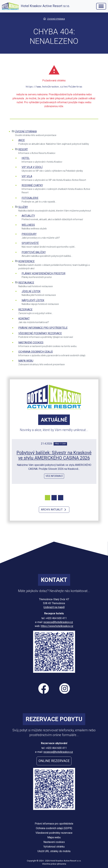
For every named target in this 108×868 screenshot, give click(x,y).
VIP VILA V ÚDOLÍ (32, 167)
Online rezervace (54, 761)
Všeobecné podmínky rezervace (40, 333)
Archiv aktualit (54, 510)
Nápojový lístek (33, 300)
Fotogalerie (30, 198)
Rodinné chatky (32, 185)
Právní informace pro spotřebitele (43, 328)
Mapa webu (26, 361)
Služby (23, 207)
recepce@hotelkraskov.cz (58, 622)
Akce (22, 140)
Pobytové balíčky (34, 252)
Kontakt (24, 319)
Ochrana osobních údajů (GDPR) (54, 828)
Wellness (28, 225)
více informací (54, 476)
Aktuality (28, 216)
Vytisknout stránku (54, 847)
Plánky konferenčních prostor (44, 273)
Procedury (29, 234)
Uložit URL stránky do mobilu (54, 851)
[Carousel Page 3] (61, 498)
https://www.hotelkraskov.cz (57, 626)
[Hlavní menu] (101, 6)
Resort (23, 149)
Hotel (26, 158)
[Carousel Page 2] (54, 498)
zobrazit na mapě (54, 607)
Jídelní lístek (31, 291)
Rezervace (25, 310)
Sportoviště (30, 243)
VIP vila (27, 176)
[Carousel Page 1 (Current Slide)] (48, 498)
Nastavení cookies (31, 343)
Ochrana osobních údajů (36, 352)
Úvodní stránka (26, 132)
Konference (26, 261)
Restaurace (26, 283)
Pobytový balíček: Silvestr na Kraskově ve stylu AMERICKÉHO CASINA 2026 (54, 455)
